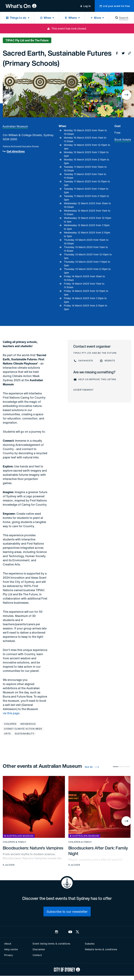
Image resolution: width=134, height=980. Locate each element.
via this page (11, 713)
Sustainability (25, 734)
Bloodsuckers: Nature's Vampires (33, 848)
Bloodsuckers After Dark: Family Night (98, 851)
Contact (37, 955)
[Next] (126, 95)
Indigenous (28, 724)
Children (10, 724)
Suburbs (90, 944)
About (8, 944)
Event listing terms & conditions (51, 944)
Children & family (14, 842)
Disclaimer (39, 949)
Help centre (11, 949)
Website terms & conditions (101, 949)
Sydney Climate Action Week (23, 729)
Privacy (9, 955)
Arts (7, 734)
